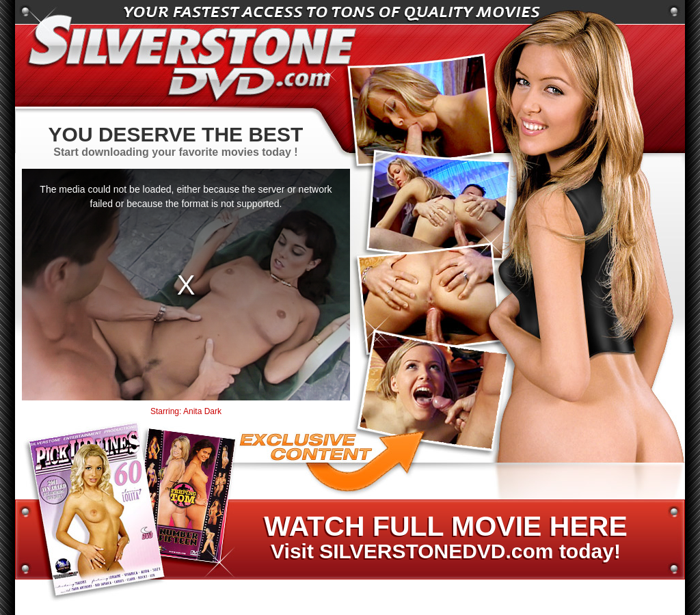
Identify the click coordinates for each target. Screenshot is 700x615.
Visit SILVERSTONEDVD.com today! (445, 538)
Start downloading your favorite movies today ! (176, 140)
